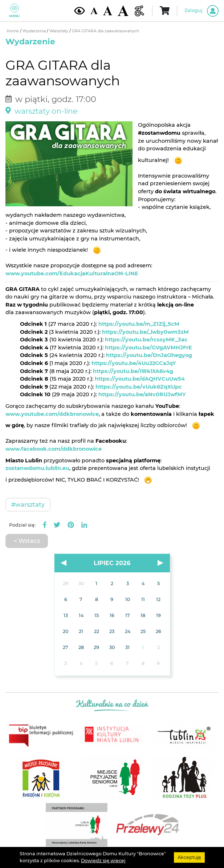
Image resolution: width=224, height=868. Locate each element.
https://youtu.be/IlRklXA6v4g (133, 371)
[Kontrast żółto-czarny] (80, 11)
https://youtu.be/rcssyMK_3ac (146, 340)
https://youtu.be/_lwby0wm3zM (145, 332)
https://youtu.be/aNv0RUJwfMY (142, 394)
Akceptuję (189, 857)
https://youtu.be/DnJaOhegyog (149, 355)
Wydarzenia (35, 31)
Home (13, 31)
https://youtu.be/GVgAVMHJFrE (148, 348)
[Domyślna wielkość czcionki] (94, 11)
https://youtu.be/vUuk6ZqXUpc (139, 387)
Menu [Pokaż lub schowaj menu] (14, 11)
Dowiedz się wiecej (103, 861)
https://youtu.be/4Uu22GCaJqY (134, 363)
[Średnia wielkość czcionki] (108, 11)
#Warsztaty (28, 504)
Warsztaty (59, 31)
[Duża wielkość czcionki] (123, 11)
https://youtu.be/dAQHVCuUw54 (140, 379)
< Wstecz (27, 541)
